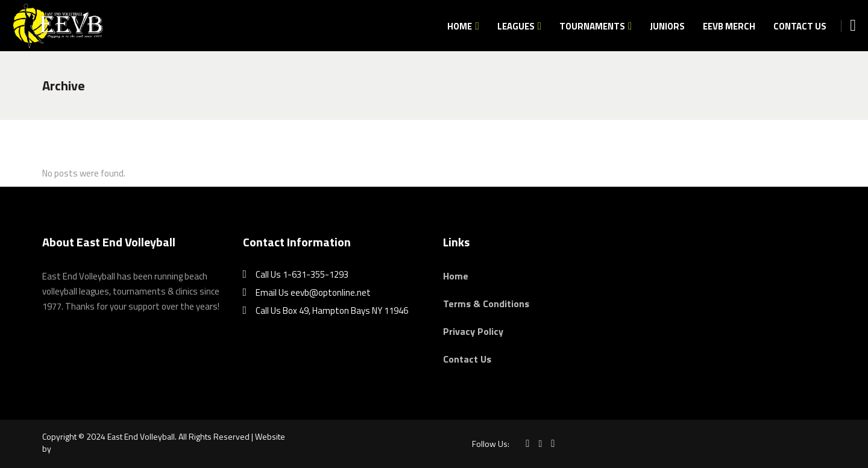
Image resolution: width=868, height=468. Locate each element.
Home (456, 276)
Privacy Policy (473, 331)
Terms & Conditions (486, 304)
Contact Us (467, 359)
